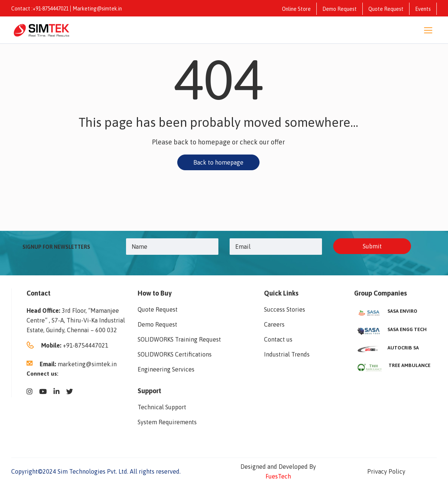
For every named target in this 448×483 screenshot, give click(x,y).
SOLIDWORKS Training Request (179, 339)
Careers (274, 324)
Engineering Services (166, 369)
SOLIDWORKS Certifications (175, 354)
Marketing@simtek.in (97, 9)
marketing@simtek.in (87, 364)
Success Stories (285, 309)
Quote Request (386, 9)
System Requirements (167, 422)
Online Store (296, 9)
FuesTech (278, 476)
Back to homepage (218, 162)
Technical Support (162, 407)
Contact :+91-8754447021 (40, 9)
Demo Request (340, 9)
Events (423, 9)
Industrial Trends (287, 354)
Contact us (278, 339)
